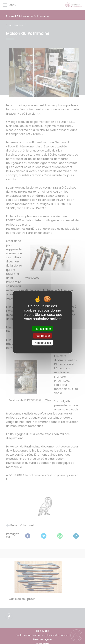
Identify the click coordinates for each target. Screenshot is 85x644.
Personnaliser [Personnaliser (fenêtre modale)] (42, 343)
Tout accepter (42, 329)
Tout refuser (42, 336)
